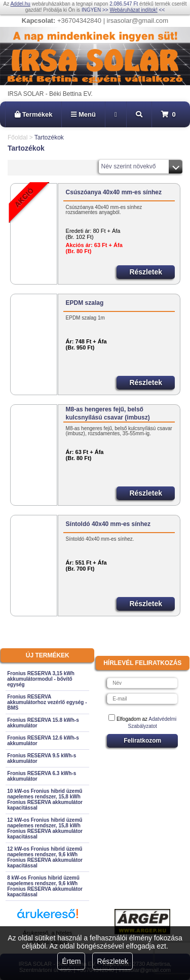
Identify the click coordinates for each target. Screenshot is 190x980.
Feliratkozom (142, 741)
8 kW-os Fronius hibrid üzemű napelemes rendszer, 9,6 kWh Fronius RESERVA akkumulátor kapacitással (45, 886)
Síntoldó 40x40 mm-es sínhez (108, 524)
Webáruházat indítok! (133, 10)
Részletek (112, 961)
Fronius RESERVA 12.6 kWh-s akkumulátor (43, 741)
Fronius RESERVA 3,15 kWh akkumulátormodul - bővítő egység (41, 679)
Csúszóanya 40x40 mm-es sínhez (114, 192)
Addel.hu (20, 4)
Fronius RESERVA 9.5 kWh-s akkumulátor (42, 758)
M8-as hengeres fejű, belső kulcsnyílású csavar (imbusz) (108, 413)
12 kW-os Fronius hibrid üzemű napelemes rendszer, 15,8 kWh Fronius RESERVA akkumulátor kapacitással (45, 828)
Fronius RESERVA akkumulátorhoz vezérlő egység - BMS (47, 702)
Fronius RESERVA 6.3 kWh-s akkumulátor (42, 776)
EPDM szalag (85, 303)
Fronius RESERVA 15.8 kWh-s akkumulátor (43, 723)
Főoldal (17, 137)
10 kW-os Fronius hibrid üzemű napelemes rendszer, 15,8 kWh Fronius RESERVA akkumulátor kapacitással (45, 799)
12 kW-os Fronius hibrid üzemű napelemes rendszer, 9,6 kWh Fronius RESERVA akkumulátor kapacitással (45, 857)
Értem (71, 961)
